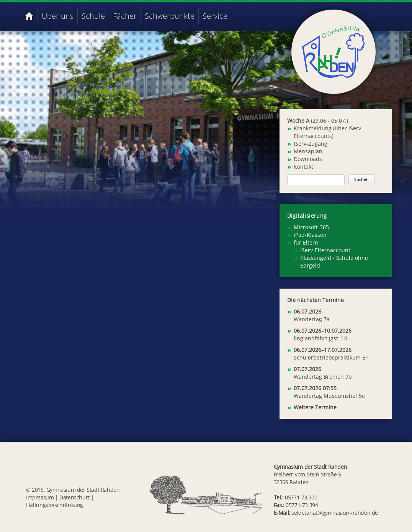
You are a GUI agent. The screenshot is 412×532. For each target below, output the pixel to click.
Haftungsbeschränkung (55, 505)
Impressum (40, 497)
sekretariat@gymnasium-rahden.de (335, 513)
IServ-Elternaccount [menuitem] (325, 250)
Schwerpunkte (170, 16)
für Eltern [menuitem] (306, 242)
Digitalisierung (307, 216)
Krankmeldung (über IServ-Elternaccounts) (328, 132)
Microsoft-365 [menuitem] (311, 227)
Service (215, 16)
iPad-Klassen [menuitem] (310, 235)
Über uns (58, 16)
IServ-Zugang (311, 144)
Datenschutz (75, 497)
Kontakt (303, 167)
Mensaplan (308, 151)
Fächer (125, 16)
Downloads (308, 159)
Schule (93, 16)
